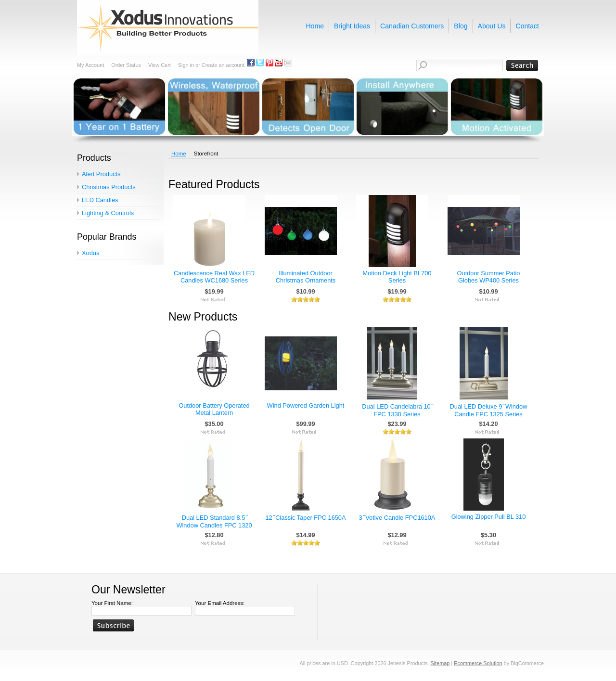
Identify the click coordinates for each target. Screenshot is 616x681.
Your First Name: (112, 603)
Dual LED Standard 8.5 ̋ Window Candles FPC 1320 (214, 521)
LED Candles (100, 200)
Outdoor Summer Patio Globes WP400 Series (489, 277)
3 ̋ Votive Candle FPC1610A (397, 518)
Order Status (126, 65)
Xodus (90, 253)
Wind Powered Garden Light (306, 405)
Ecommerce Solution (478, 663)
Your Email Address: (220, 603)
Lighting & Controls (108, 213)
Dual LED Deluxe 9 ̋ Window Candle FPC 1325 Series (489, 410)
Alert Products (101, 174)
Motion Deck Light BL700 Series (397, 277)
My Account (90, 65)
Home (179, 154)
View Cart (160, 65)
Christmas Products (109, 187)
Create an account (223, 65)
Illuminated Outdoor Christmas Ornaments (306, 277)
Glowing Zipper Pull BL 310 (489, 517)
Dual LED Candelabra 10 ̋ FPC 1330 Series (397, 410)
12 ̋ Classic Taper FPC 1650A (305, 518)
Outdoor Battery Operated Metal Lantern (214, 409)
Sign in (186, 65)
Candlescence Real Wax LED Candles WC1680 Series (214, 277)
